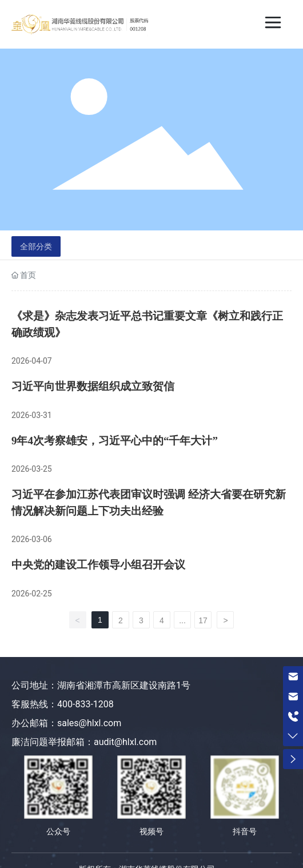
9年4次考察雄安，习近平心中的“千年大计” (115, 441)
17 (203, 620)
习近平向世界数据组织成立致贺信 (93, 386)
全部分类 (36, 246)
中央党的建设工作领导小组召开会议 (98, 565)
